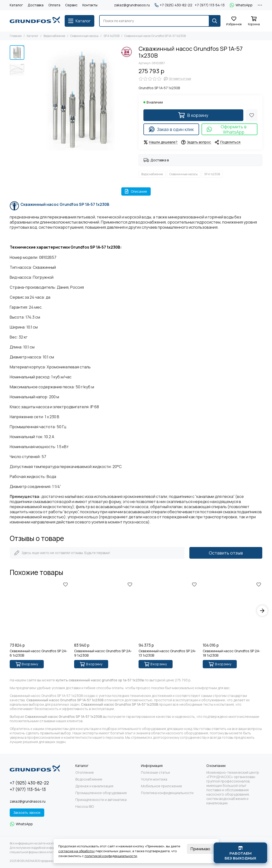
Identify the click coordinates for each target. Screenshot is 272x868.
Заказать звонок (27, 812)
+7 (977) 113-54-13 (210, 5)
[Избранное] (234, 21)
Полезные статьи (155, 773)
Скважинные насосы (84, 36)
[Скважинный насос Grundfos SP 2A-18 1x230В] (233, 611)
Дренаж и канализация (94, 786)
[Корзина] (254, 21)
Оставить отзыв (226, 553)
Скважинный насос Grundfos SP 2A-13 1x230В (167, 653)
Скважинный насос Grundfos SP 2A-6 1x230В (39, 653)
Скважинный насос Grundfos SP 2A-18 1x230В (232, 653)
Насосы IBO (85, 807)
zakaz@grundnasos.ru (132, 5)
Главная (16, 36)
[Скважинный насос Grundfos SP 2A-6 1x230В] (39, 611)
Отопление (85, 773)
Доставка (36, 5)
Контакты (90, 5)
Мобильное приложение (162, 786)
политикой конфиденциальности (111, 856)
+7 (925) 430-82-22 (173, 5)
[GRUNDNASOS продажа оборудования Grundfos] (35, 21)
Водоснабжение (54, 36)
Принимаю (200, 849)
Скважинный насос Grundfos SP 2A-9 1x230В (103, 653)
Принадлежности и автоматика (101, 800)
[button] (262, 611)
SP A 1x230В (111, 36)
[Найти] (215, 21)
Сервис (71, 5)
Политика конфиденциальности (167, 793)
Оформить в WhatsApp (226, 129)
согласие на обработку (77, 851)
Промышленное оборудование (101, 793)
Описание (136, 191)
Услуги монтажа (154, 779)
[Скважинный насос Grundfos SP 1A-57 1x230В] (80, 99)
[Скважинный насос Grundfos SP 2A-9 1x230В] (104, 611)
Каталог (16, 5)
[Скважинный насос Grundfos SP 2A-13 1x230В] (168, 611)
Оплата (54, 5)
